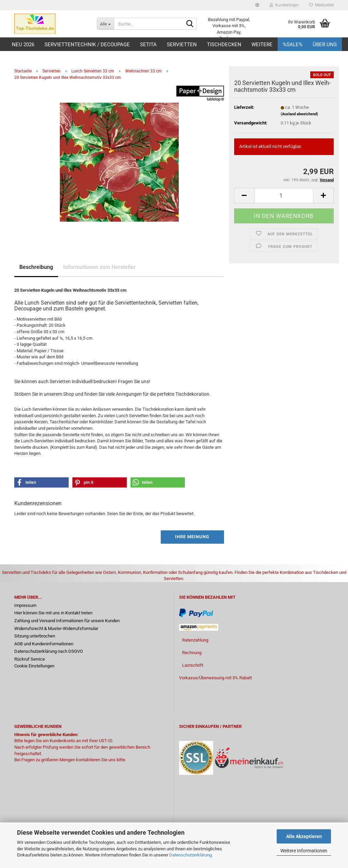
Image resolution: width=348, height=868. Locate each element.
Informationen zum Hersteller (99, 267)
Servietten (182, 45)
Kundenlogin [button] (284, 5)
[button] (257, 5)
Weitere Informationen (304, 851)
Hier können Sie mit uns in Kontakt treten (53, 613)
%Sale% (293, 45)
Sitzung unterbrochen (35, 636)
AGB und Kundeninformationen (44, 644)
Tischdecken (224, 45)
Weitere (262, 45)
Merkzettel (321, 5)
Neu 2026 (23, 45)
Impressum (25, 605)
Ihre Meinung (192, 537)
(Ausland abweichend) (299, 114)
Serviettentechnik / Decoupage (87, 45)
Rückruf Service (30, 659)
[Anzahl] (284, 196)
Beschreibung (36, 267)
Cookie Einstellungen (34, 666)
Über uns (325, 45)
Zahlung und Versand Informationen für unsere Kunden (67, 621)
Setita (148, 45)
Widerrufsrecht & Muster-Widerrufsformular (56, 628)
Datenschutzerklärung (190, 855)
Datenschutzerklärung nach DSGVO (49, 651)
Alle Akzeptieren (304, 836)
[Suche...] (105, 24)
